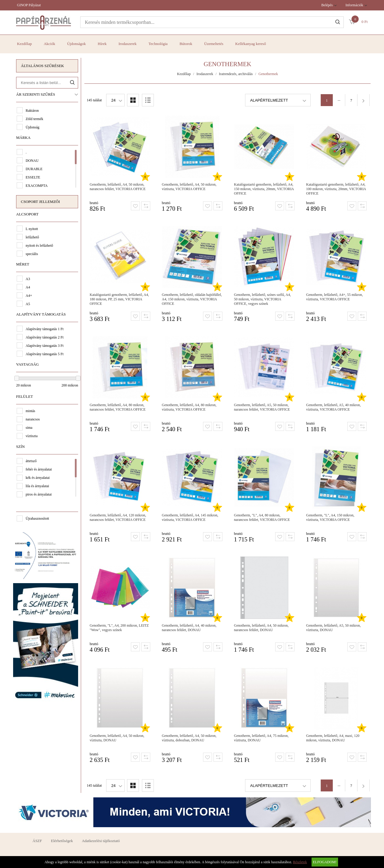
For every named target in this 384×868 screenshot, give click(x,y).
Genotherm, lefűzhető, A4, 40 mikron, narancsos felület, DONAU (189, 628)
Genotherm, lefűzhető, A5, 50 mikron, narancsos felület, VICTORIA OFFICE (262, 407)
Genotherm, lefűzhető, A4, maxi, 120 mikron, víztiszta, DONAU (333, 738)
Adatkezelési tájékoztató (101, 841)
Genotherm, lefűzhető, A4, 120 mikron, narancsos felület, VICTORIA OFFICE (118, 517)
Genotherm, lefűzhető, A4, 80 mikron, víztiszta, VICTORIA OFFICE (189, 407)
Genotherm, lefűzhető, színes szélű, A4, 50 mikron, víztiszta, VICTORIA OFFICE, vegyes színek (263, 299)
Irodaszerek (127, 44)
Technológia (158, 44)
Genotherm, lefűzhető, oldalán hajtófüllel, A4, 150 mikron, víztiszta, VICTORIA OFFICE (192, 299)
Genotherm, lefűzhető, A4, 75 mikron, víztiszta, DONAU (261, 738)
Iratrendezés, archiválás (236, 74)
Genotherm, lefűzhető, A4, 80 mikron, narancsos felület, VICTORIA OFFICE (118, 407)
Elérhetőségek (62, 841)
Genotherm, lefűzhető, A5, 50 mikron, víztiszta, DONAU (333, 628)
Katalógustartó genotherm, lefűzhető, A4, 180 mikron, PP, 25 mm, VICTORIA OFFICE (119, 299)
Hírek (102, 44)
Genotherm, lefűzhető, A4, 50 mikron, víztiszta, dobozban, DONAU (189, 738)
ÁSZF (37, 841)
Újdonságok (76, 44)
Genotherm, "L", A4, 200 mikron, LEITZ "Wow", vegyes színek (119, 628)
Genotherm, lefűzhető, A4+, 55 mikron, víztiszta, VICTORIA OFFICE (335, 297)
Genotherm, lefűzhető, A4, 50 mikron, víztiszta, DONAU (117, 738)
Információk (354, 5)
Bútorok (186, 44)
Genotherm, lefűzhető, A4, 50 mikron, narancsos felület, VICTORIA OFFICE (118, 187)
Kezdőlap (24, 44)
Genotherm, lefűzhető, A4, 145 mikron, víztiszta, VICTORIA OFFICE (190, 517)
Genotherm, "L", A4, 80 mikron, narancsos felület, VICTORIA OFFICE (262, 517)
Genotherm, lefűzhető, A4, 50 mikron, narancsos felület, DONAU (261, 628)
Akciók (49, 44)
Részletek (300, 862)
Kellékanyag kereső (251, 44)
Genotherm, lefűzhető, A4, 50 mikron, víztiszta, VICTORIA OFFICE (189, 187)
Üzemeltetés (214, 44)
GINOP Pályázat (29, 5)
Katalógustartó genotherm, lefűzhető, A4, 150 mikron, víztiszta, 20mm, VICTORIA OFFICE (264, 189)
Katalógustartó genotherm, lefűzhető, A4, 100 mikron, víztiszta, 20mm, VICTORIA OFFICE (336, 189)
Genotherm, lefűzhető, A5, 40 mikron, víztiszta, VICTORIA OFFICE (333, 407)
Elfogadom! (325, 862)
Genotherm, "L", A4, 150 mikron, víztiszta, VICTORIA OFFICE (330, 517)
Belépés (327, 5)
